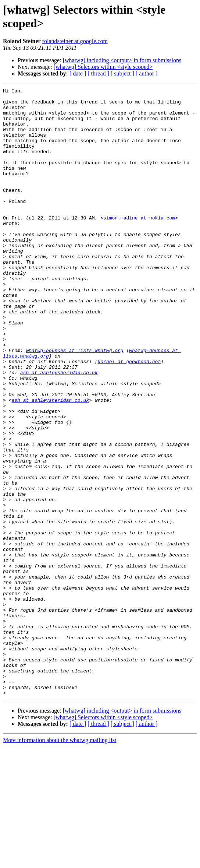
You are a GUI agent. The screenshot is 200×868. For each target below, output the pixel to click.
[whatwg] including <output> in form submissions (122, 60)
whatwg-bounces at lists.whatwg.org (74, 403)
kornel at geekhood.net (129, 417)
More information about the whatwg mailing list (60, 862)
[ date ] (78, 73)
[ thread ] (98, 73)
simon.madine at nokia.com (139, 244)
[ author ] (147, 73)
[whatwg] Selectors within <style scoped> (103, 67)
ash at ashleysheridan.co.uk (59, 430)
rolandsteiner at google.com (75, 41)
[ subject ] (122, 73)
